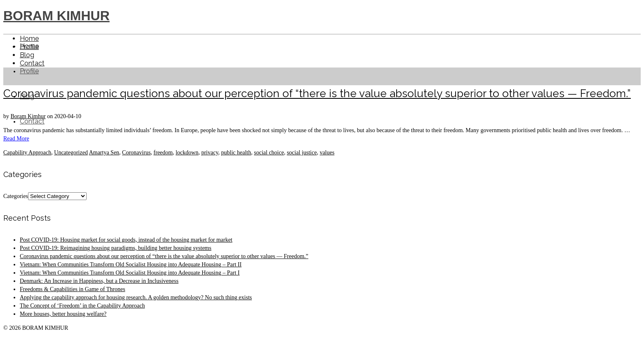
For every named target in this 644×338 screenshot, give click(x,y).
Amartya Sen (104, 153)
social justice (302, 153)
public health (236, 153)
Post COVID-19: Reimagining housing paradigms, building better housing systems (116, 248)
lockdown (187, 153)
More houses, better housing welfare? (63, 314)
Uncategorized (71, 153)
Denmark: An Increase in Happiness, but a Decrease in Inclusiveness (99, 281)
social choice (269, 153)
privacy (210, 153)
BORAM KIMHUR (56, 16)
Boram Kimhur (28, 116)
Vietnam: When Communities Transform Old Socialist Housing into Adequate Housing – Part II (131, 265)
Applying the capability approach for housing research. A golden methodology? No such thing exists (136, 297)
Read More (16, 139)
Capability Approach (27, 153)
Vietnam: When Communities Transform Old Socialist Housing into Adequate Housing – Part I (130, 273)
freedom (163, 153)
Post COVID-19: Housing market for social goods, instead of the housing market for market (126, 240)
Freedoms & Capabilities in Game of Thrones (73, 289)
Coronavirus (136, 153)
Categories (16, 196)
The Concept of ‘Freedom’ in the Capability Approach (82, 306)
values (327, 153)
